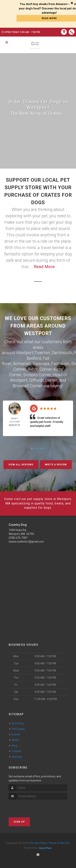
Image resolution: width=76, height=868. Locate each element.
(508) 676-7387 (18, 538)
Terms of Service (59, 843)
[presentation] (29, 807)
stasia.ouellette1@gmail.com (26, 542)
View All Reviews (21, 465)
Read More (44, 267)
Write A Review (56, 465)
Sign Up (19, 822)
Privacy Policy (38, 843)
